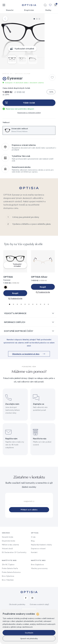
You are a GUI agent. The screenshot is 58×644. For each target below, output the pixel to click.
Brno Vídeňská (8, 604)
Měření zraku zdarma (10, 569)
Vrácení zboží (7, 572)
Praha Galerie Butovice (11, 596)
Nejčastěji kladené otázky (41, 569)
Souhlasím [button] (29, 633)
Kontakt (34, 576)
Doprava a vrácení (38, 572)
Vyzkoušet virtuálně (31, 66)
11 (48, 328)
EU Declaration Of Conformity (14, 576)
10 (44, 328)
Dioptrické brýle (9, 565)
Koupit (15, 317)
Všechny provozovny (39, 592)
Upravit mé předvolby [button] (29, 638)
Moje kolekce (50, 5)
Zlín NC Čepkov (8, 588)
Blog (33, 565)
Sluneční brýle (8, 561)
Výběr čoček (29, 120)
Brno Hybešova (8, 600)
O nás (33, 561)
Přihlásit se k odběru (29, 534)
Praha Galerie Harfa (10, 592)
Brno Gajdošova (37, 588)
